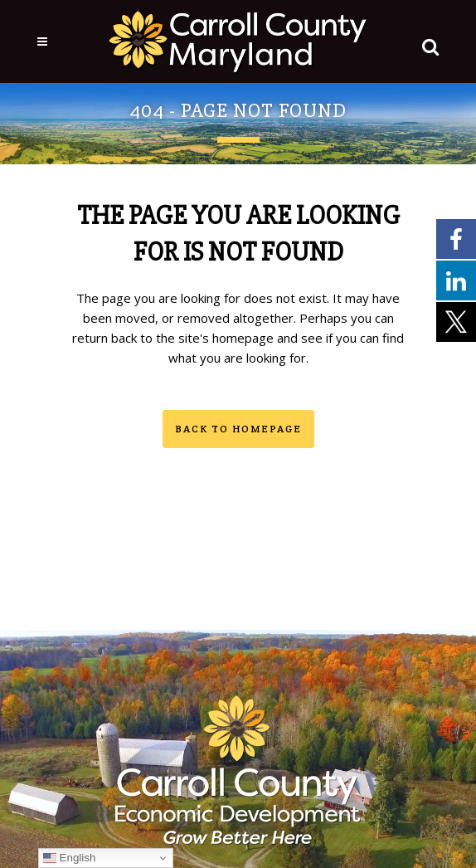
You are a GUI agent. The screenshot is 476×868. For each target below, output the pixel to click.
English (69, 858)
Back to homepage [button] (238, 429)
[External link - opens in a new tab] (456, 238)
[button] (427, 43)
